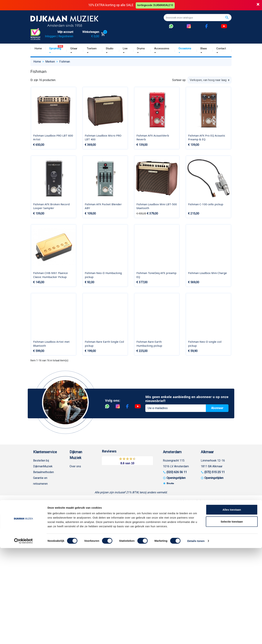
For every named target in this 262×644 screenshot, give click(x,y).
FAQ (36, 512)
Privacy (38, 536)
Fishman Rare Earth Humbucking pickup (149, 344)
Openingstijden (176, 478)
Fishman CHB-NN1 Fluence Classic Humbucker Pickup (50, 275)
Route (170, 483)
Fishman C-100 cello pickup (206, 204)
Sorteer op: (179, 80)
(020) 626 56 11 (177, 472)
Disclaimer (40, 530)
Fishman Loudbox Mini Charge (207, 273)
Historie (75, 472)
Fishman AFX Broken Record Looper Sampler (51, 206)
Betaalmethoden (43, 472)
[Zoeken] (198, 18)
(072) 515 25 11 (215, 472)
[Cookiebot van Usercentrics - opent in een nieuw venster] (23, 637)
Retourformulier (43, 559)
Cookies (38, 565)
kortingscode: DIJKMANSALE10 (156, 5)
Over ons (75, 466)
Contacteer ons (43, 593)
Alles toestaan (232, 606)
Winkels (75, 495)
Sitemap (75, 489)
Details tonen (196, 637)
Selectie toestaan (232, 618)
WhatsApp (40, 553)
